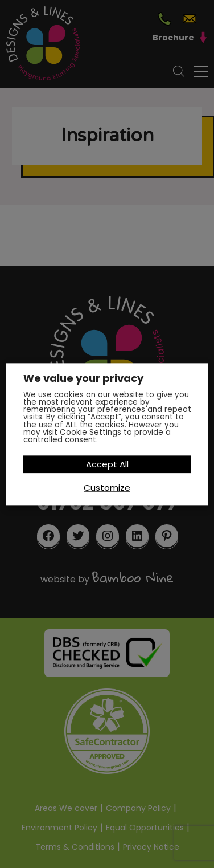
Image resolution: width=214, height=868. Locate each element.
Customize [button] (107, 488)
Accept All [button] (107, 464)
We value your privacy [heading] (83, 378)
